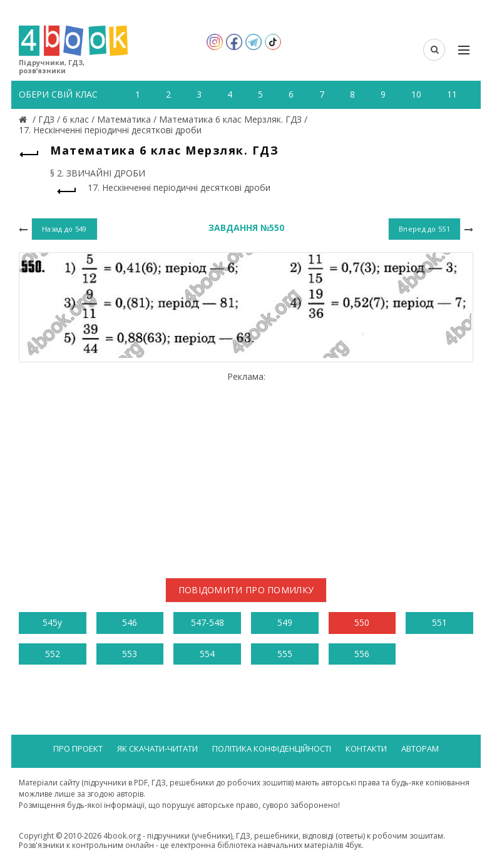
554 (207, 654)
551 (439, 622)
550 (362, 622)
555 (285, 654)
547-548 (208, 622)
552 (53, 654)
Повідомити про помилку (246, 590)
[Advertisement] (246, 470)
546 (130, 622)
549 (285, 622)
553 (130, 654)
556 (362, 654)
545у (52, 622)
